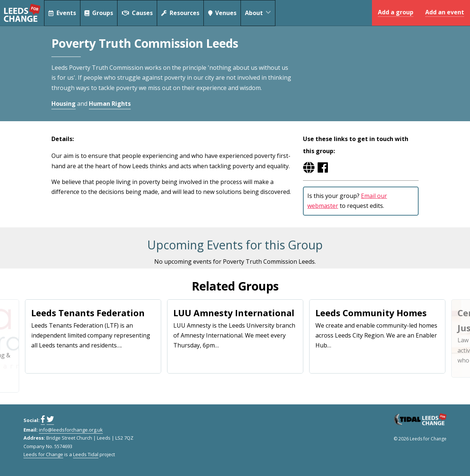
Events (62, 13)
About (261, 13)
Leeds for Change (22, 13)
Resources (181, 13)
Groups (99, 13)
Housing (64, 104)
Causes (138, 13)
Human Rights (110, 104)
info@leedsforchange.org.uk (71, 430)
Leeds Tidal (86, 454)
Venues (224, 13)
